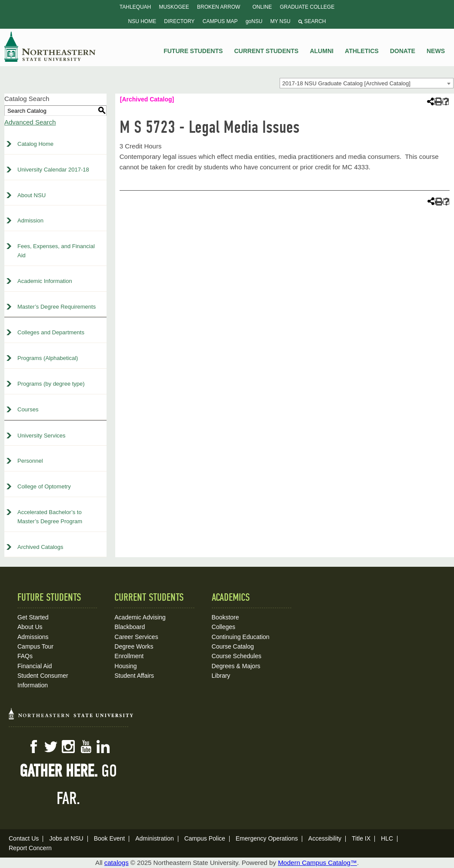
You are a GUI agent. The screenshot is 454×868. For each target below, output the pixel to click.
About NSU (32, 195)
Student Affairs (134, 676)
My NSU (280, 21)
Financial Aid (35, 666)
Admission (30, 220)
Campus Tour (35, 646)
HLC (387, 838)
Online (262, 7)
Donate (403, 51)
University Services (42, 436)
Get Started (33, 617)
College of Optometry (44, 486)
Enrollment (129, 656)
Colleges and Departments (51, 332)
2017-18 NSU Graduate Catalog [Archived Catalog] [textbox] (346, 83)
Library (221, 676)
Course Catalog (233, 646)
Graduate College (307, 7)
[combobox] (367, 83)
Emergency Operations (267, 838)
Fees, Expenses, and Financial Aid (56, 251)
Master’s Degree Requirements (57, 307)
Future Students (193, 51)
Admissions (33, 637)
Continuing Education (241, 637)
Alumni (321, 51)
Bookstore (225, 617)
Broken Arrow (219, 7)
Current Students (267, 51)
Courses (28, 409)
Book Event (110, 838)
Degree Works (134, 646)
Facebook (33, 747)
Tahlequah (135, 7)
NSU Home (142, 21)
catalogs (117, 863)
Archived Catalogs (40, 547)
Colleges (224, 627)
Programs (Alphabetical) (48, 358)
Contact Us (24, 838)
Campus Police (205, 838)
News (436, 51)
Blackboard (130, 627)
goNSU (254, 21)
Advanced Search (30, 122)
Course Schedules (237, 656)
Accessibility (325, 838)
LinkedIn (103, 747)
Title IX (361, 838)
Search (312, 21)
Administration (155, 838)
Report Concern (30, 848)
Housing (125, 666)
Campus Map (220, 21)
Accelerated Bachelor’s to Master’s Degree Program (50, 517)
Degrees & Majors (236, 666)
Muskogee (174, 7)
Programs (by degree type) (51, 384)
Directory (179, 21)
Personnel (30, 461)
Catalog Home (35, 144)
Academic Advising (140, 617)
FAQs (25, 656)
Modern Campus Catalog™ (317, 863)
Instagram (68, 747)
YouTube (86, 747)
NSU (50, 47)
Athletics (362, 51)
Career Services (136, 637)
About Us (30, 627)
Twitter (51, 747)
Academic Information (45, 281)
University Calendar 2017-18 (53, 170)
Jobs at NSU (66, 838)
